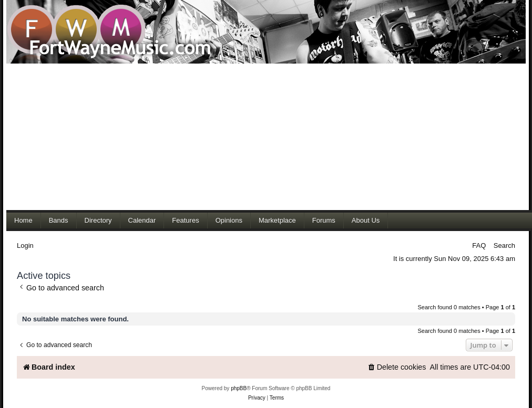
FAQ (479, 245)
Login (25, 245)
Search (504, 245)
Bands (59, 220)
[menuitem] (397, 367)
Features (185, 220)
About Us (366, 220)
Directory (98, 220)
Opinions (229, 220)
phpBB (239, 388)
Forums (324, 220)
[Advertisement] (202, 137)
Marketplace (277, 220)
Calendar (142, 220)
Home (23, 220)
